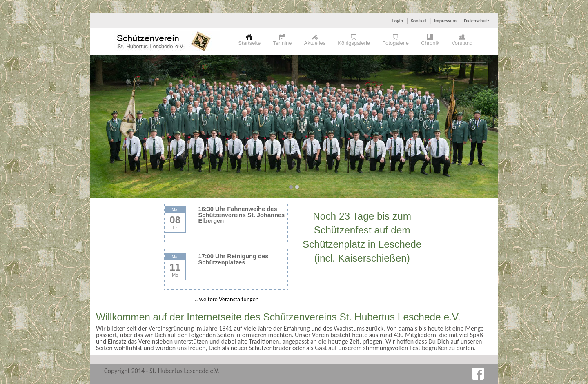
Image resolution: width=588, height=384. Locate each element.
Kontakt (418, 21)
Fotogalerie (395, 43)
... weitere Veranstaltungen (226, 299)
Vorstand (462, 43)
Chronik (430, 43)
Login (398, 21)
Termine (282, 43)
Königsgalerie (354, 43)
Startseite (249, 43)
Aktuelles (315, 43)
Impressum (445, 21)
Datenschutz (477, 21)
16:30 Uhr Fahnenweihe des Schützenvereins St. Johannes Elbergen (242, 215)
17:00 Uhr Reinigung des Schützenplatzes (234, 259)
